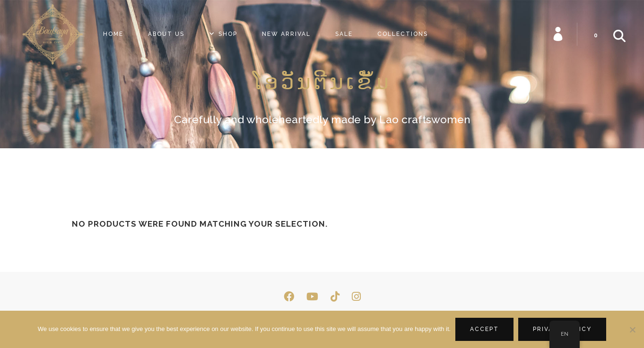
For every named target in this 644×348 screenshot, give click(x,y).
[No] (632, 330)
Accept (484, 329)
